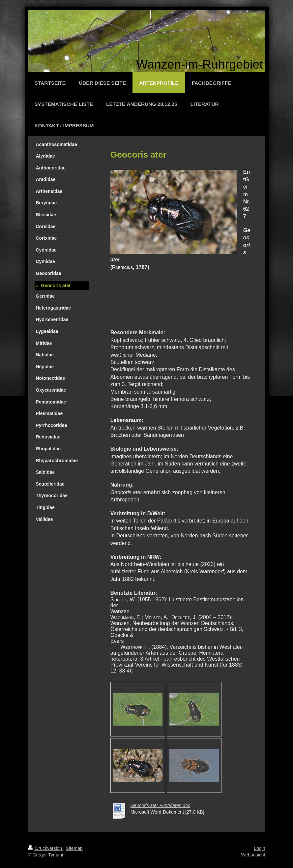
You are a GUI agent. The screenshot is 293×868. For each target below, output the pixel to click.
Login (259, 848)
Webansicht (253, 855)
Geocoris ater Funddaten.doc (160, 805)
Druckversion (46, 848)
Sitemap (74, 848)
